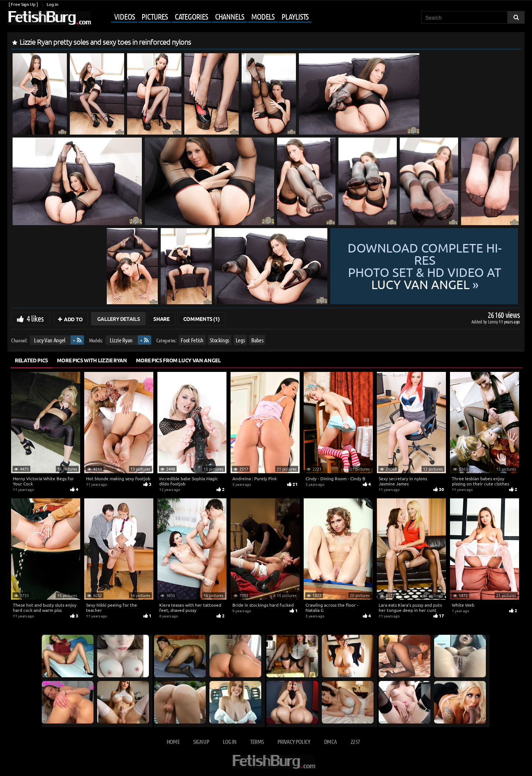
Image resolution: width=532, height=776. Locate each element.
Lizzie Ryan (121, 340)
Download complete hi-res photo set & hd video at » (425, 266)
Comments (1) (202, 319)
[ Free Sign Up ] (23, 4)
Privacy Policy (294, 741)
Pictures (154, 16)
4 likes (35, 318)
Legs (240, 340)
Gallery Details (119, 319)
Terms (257, 741)
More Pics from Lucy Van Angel (178, 360)
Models (263, 16)
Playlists (295, 16)
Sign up (201, 741)
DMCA (330, 741)
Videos (124, 16)
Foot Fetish (192, 340)
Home (173, 741)
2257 (355, 741)
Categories (191, 16)
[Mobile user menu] (202, 17)
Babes (257, 340)
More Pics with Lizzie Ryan (92, 360)
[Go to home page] (49, 18)
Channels (230, 16)
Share (161, 319)
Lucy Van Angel (50, 340)
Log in (52, 4)
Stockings (219, 340)
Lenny (493, 321)
